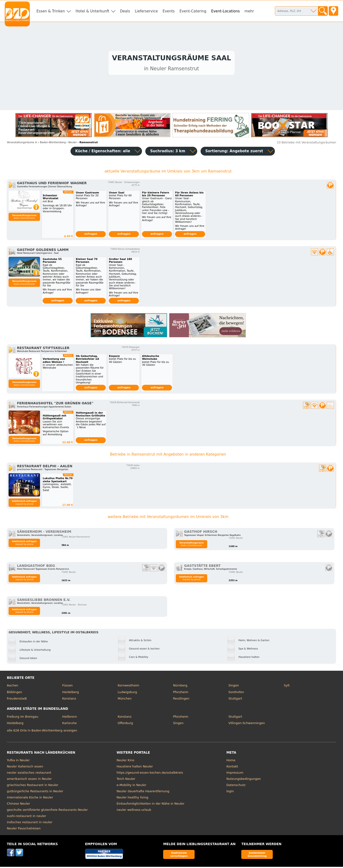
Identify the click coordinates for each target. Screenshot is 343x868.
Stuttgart (235, 700)
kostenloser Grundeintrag (257, 855)
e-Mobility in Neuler (132, 786)
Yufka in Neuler (18, 761)
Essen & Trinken (51, 11)
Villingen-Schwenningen (247, 724)
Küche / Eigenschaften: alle (103, 152)
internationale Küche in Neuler (30, 799)
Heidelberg (71, 693)
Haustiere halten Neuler (135, 768)
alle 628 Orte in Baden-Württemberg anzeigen (42, 732)
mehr (249, 11)
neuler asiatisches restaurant (29, 774)
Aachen (13, 687)
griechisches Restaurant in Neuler (33, 786)
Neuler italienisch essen (25, 768)
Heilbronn (70, 718)
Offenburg (125, 724)
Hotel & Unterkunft (92, 11)
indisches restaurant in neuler (30, 823)
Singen (234, 687)
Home (231, 761)
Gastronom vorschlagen (179, 855)
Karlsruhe (69, 724)
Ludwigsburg (127, 693)
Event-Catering (193, 11)
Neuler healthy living (133, 799)
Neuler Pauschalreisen (24, 830)
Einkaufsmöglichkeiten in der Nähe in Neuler (151, 805)
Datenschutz (236, 786)
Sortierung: (234, 152)
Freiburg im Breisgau (23, 718)
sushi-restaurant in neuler (27, 817)
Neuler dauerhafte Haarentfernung (143, 792)
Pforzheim (181, 693)
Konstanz (69, 700)
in (22, 144)
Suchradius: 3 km (168, 152)
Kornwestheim (129, 687)
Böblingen (15, 693)
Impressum (235, 774)
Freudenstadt (17, 700)
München (125, 700)
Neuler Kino (126, 761)
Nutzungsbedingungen (244, 780)
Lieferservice (146, 11)
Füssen (67, 687)
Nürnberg (180, 687)
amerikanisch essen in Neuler (29, 780)
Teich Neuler (126, 780)
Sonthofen (236, 693)
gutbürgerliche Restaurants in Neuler (35, 792)
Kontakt (232, 768)
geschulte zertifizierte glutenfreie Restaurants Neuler (47, 811)
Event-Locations (225, 11)
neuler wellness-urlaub (134, 811)
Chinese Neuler (18, 805)
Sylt (287, 687)
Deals (125, 11)
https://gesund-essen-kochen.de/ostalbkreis (150, 774)
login (230, 792)
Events (169, 11)
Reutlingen (181, 700)
